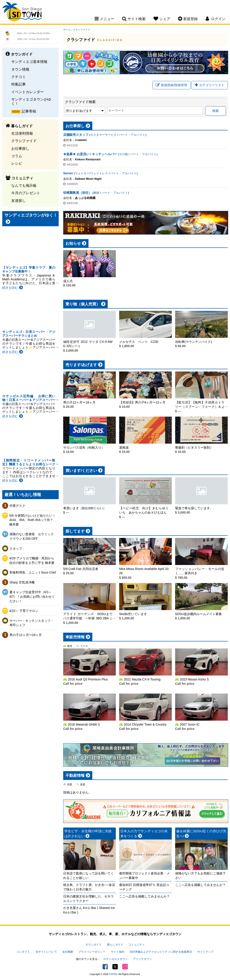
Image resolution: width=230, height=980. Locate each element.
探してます (75, 531)
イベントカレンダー (28, 92)
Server (68, 173)
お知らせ (73, 243)
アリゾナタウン (142, 959)
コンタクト (23, 952)
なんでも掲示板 (24, 185)
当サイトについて (46, 952)
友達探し (19, 201)
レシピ (17, 163)
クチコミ (19, 77)
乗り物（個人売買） (83, 304)
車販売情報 (75, 637)
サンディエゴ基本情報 (29, 62)
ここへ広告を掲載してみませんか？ (144, 896)
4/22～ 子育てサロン (24, 611)
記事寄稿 (29, 111)
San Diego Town (22, 12)
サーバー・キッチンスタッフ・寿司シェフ (32, 623)
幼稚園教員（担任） (77, 193)
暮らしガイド (115, 945)
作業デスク (17, 506)
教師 (96, 193)
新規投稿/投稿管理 (171, 85)
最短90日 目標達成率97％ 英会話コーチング (144, 887)
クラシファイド (24, 141)
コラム (17, 156)
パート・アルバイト (132, 135)
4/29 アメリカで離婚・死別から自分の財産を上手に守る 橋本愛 (32, 560)
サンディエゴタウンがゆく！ (31, 101)
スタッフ (16, 549)
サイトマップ (205, 952)
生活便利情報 (22, 133)
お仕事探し (20, 148)
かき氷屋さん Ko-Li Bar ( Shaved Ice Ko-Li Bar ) (89, 910)
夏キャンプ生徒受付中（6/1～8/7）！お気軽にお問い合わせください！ (32, 596)
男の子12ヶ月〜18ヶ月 (26, 635)
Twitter (115, 967)
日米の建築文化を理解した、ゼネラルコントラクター (88, 899)
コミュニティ (137, 945)
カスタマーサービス (103, 135)
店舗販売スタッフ (76, 135)
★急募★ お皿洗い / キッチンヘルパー (90, 154)
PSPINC (114, 974)
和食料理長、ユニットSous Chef (33, 572)
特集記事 (19, 84)
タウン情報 (20, 69)
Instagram (125, 967)
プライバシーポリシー (92, 952)
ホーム (67, 30)
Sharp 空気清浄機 (22, 582)
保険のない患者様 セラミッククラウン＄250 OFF (32, 536)
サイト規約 (118, 952)
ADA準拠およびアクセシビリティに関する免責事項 (161, 952)
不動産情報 (75, 776)
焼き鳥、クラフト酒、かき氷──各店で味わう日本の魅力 (89, 887)
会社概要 (68, 952)
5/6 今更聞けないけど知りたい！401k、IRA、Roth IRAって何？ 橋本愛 (32, 520)
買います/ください (81, 471)
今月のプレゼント (26, 193)
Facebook (105, 967)
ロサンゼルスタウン (116, 959)
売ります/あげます (81, 365)
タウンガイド (93, 945)
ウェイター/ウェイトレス (91, 173)
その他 (123, 154)
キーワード (116, 111)
